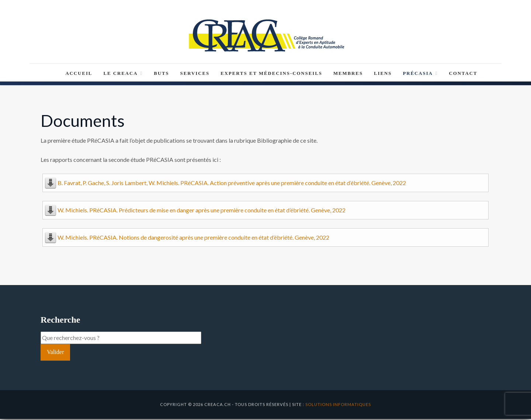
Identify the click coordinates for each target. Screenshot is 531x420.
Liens (383, 74)
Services (195, 74)
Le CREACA (123, 74)
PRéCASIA (420, 74)
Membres (348, 74)
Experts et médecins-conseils (271, 74)
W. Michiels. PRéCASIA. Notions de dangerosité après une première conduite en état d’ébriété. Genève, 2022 (193, 238)
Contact (463, 74)
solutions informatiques (338, 405)
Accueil (79, 74)
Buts (161, 74)
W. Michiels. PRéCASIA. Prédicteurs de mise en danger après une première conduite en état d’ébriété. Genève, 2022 (202, 211)
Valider (55, 353)
